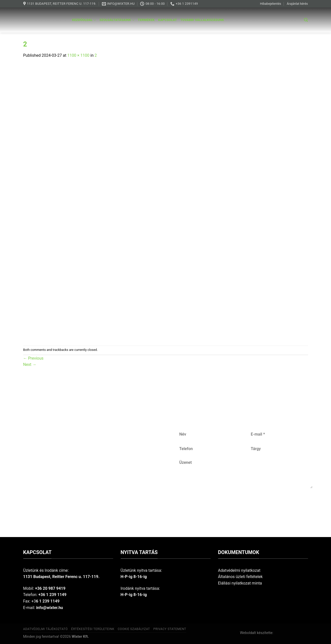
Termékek (146, 20)
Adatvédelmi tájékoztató (46, 629)
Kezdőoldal (84, 20)
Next (30, 364)
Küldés (246, 505)
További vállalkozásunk (202, 20)
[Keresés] (306, 20)
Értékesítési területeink (93, 629)
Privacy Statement (170, 629)
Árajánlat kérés (297, 4)
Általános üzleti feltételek (240, 577)
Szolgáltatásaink (117, 20)
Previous (33, 358)
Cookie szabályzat (134, 629)
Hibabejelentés (271, 4)
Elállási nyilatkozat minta (240, 583)
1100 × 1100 (78, 55)
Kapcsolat (167, 20)
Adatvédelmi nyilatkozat (239, 570)
